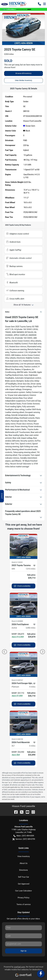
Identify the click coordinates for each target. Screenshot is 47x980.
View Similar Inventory (23, 80)
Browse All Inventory (23, 73)
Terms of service (24, 904)
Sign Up (23, 951)
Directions (23, 870)
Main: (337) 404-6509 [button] (24, 836)
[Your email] (23, 944)
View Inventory (24, 856)
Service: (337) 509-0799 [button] (24, 839)
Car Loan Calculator (23, 891)
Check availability (22, 586)
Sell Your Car (23, 877)
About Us (24, 863)
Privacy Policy (23, 898)
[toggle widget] (41, 974)
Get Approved (24, 884)
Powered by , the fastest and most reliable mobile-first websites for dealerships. (23, 970)
